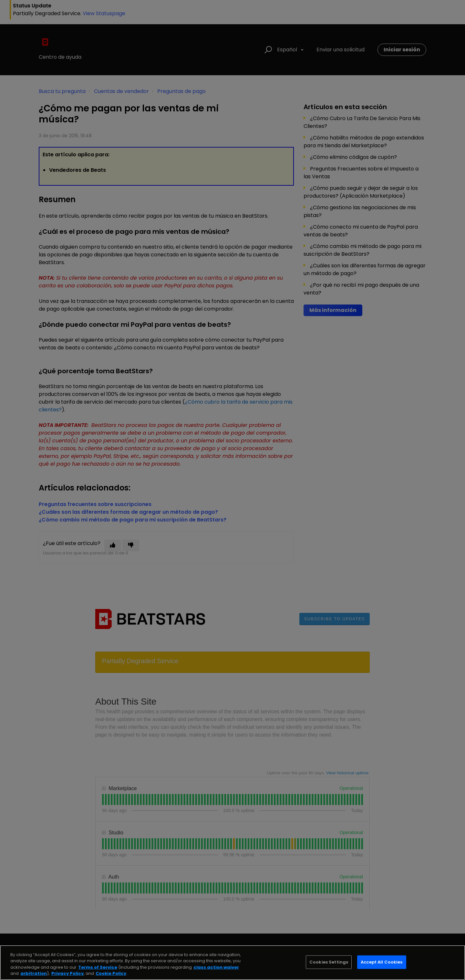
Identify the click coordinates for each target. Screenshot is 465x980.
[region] (232, 963)
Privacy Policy (67, 973)
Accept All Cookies (382, 962)
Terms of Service (98, 967)
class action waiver (216, 967)
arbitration (34, 973)
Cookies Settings (329, 962)
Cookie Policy (111, 973)
